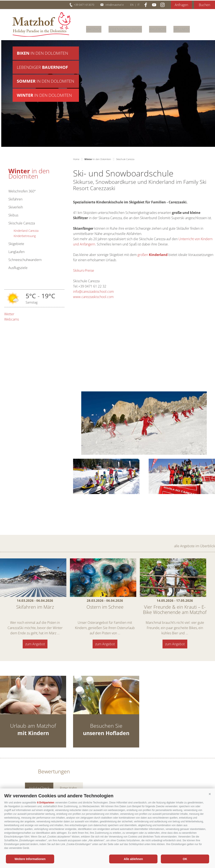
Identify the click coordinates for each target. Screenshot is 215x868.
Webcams (12, 319)
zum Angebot (35, 644)
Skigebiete (16, 244)
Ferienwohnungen (125, 28)
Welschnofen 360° (22, 191)
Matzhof (41, 24)
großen (153, 255)
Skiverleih (16, 207)
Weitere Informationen (30, 859)
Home (76, 159)
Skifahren (15, 199)
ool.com (108, 297)
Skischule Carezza (22, 223)
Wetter (9, 314)
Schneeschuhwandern (25, 260)
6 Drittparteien (46, 803)
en (132, 5)
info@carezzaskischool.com (93, 292)
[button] (210, 794)
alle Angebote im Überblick (195, 546)
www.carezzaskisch (87, 297)
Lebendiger (42, 68)
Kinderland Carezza (26, 231)
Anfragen (181, 5)
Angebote (158, 28)
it (138, 5)
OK (185, 859)
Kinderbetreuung (25, 236)
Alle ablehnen (133, 859)
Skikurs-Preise (84, 270)
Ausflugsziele (18, 268)
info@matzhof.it (115, 5)
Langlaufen (16, 252)
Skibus (13, 215)
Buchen (205, 5)
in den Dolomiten (42, 53)
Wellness (182, 28)
